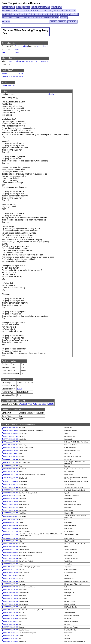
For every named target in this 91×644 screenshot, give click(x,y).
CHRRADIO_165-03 (11, 448)
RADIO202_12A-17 (11, 613)
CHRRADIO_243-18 (11, 487)
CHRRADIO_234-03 (11, 633)
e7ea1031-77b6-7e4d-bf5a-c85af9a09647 (36, 404)
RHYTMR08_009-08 (11, 552)
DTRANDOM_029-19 (11, 439)
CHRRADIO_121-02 (11, 513)
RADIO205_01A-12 (11, 573)
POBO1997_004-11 (11, 490)
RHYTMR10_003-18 (11, 581)
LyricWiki (51, 94)
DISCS (19, 7)
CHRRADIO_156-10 (11, 493)
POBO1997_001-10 (11, 564)
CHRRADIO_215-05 (11, 472)
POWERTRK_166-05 (11, 621)
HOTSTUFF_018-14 (11, 451)
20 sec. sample (8, 85)
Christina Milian (21, 46)
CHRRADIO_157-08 (11, 507)
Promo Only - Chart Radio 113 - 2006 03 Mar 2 (28, 61)
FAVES (38, 18)
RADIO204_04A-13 (11, 526)
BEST (11, 18)
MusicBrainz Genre (10, 77)
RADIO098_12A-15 (11, 453)
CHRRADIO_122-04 (11, 570)
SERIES (55, 18)
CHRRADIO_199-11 (11, 499)
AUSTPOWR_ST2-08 (11, 550)
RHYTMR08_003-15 (11, 516)
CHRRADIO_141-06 (11, 639)
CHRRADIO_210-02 (11, 561)
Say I (17, 49)
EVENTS (64, 18)
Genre (4, 73)
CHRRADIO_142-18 (11, 510)
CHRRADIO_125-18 (11, 445)
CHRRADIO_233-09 (11, 484)
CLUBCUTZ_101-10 (11, 463)
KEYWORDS (46, 18)
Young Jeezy (42, 46)
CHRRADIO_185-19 (11, 618)
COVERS (27, 7)
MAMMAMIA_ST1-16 (11, 535)
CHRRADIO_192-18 (11, 607)
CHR (21, 73)
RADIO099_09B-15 (11, 469)
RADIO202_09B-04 (11, 555)
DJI (32, 18)
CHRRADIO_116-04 (11, 598)
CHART (18, 18)
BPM (60, 7)
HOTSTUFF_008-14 (11, 528)
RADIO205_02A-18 (11, 430)
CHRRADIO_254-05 (11, 610)
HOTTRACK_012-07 (11, 587)
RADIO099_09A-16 (11, 593)
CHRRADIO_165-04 (11, 630)
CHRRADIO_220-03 (11, 584)
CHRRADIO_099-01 (11, 558)
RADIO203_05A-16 (11, 547)
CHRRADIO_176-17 (11, 590)
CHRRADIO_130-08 (11, 466)
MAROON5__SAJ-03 (11, 575)
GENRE (34, 7)
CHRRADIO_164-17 (11, 436)
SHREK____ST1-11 (11, 531)
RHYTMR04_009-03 (11, 478)
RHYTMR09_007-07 (11, 523)
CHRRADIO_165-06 (11, 578)
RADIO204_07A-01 (11, 541)
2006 (17, 52)
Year (4, 52)
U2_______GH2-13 (11, 442)
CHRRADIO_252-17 (11, 641)
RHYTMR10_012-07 (11, 475)
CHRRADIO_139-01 (11, 520)
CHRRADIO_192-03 (11, 616)
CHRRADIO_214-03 (11, 567)
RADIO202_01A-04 (11, 502)
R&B (21, 77)
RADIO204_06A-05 (11, 428)
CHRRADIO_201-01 (11, 636)
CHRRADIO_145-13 (11, 604)
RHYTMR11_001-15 (11, 624)
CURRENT (26, 18)
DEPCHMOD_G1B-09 (11, 504)
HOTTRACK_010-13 (11, 627)
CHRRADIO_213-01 (11, 601)
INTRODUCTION (8, 7)
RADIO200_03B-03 (11, 538)
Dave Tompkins (11, 3)
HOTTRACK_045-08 (11, 496)
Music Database (32, 3)
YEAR (54, 7)
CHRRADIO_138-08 (11, 596)
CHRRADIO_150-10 (11, 456)
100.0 (19, 389)
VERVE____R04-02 (11, 481)
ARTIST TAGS (44, 7)
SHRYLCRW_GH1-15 (11, 544)
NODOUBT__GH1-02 (11, 459)
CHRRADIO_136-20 (11, 433)
